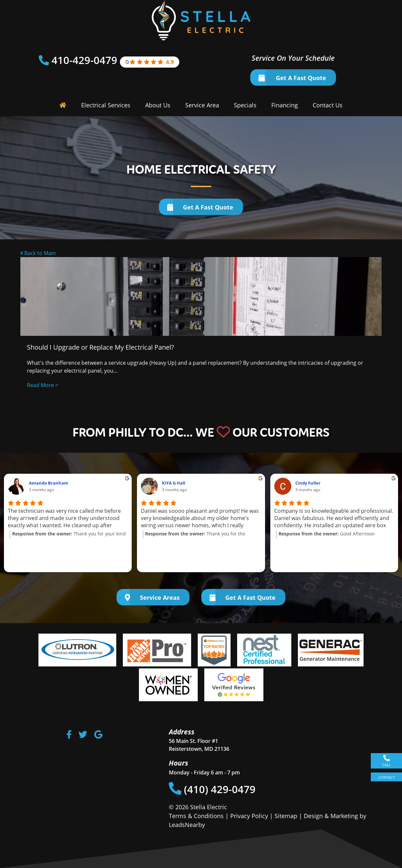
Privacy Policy (249, 816)
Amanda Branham (49, 483)
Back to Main (38, 253)
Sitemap (286, 816)
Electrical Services (106, 105)
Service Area (202, 105)
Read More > (43, 385)
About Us (158, 105)
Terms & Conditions (196, 816)
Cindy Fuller (308, 483)
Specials (245, 105)
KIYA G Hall (174, 483)
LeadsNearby (187, 825)
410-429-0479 (86, 60)
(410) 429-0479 (212, 789)
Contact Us (328, 105)
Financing (285, 105)
